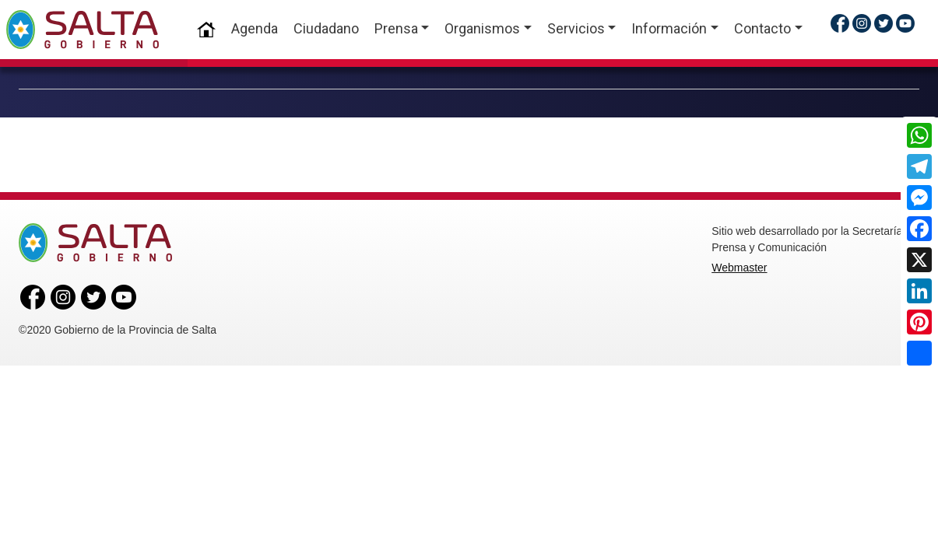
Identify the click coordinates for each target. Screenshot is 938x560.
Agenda (255, 28)
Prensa (396, 28)
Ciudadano (326, 28)
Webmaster (739, 268)
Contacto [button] (762, 28)
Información (669, 28)
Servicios (576, 28)
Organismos (482, 28)
